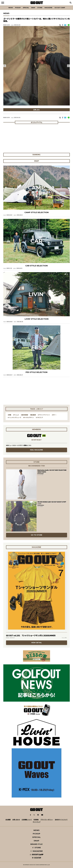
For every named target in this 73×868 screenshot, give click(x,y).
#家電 (9, 415)
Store (40, 8)
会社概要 (8, 820)
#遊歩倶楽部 (24, 415)
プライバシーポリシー (47, 820)
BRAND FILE (36, 844)
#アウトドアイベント (44, 415)
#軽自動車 (33, 415)
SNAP (33, 8)
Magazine (48, 8)
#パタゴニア (39, 417)
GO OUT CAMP (60, 8)
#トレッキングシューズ (14, 417)
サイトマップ (37, 822)
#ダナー (54, 415)
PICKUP (18, 8)
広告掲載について (27, 820)
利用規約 (36, 820)
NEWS (37, 830)
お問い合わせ (16, 820)
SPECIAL (26, 8)
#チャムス (16, 415)
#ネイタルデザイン (28, 417)
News (11, 8)
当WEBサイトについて (61, 820)
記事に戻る (37, 110)
